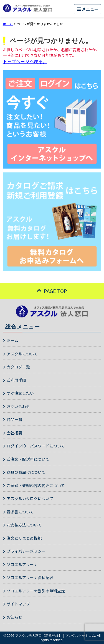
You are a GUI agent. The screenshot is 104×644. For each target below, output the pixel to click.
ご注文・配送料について (28, 459)
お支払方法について (24, 525)
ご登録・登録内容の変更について (36, 485)
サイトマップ (18, 604)
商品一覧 (14, 419)
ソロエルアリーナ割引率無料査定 (36, 591)
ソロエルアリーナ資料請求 (30, 577)
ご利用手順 (16, 380)
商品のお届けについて (26, 472)
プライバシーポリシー (26, 551)
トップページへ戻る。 (25, 61)
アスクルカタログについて (30, 498)
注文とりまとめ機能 (24, 538)
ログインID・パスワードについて (36, 446)
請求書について (20, 512)
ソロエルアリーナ (22, 564)
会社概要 (14, 433)
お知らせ (14, 617)
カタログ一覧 (18, 367)
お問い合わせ (18, 406)
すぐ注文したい (20, 393)
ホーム (12, 340)
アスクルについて (22, 354)
